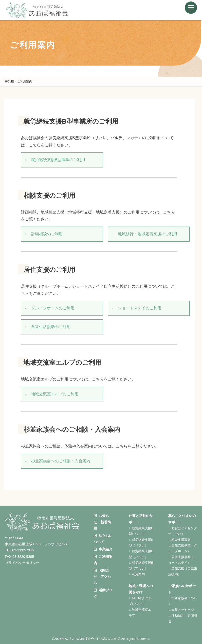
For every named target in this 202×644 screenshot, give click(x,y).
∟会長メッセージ (181, 610)
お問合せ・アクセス (102, 577)
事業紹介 (103, 549)
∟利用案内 (137, 574)
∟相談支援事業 (179, 540)
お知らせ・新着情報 (102, 522)
